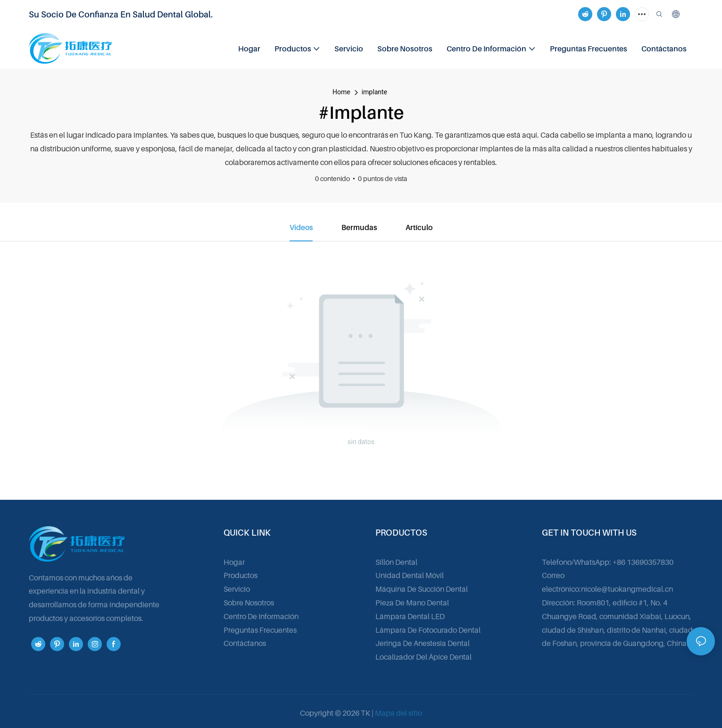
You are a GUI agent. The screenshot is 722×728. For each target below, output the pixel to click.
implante (374, 92)
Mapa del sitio (398, 713)
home (341, 92)
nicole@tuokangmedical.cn (627, 589)
